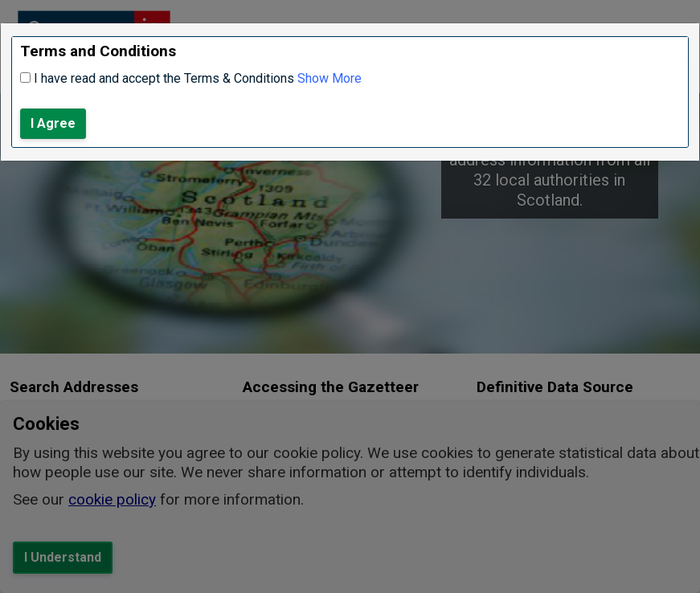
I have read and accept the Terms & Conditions (164, 78)
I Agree (53, 123)
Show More (330, 78)
